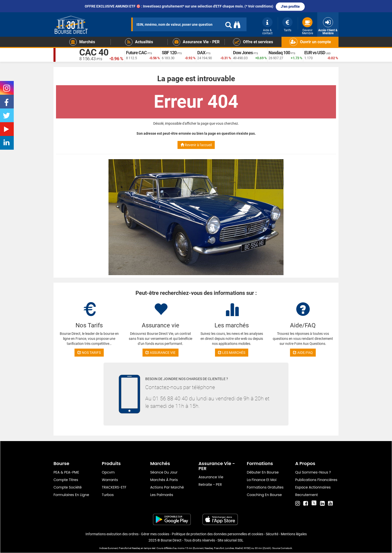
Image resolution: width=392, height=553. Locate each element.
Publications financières (316, 480)
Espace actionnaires (313, 487)
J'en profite (290, 6)
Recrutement (307, 495)
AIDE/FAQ (303, 353)
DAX (201, 53)
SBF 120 (169, 53)
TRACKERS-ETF (114, 487)
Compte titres (66, 480)
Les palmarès (162, 495)
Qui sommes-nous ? (313, 472)
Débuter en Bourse (263, 472)
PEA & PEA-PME (66, 472)
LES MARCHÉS (232, 353)
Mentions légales (294, 534)
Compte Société (68, 487)
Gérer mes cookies (155, 534)
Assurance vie (211, 477)
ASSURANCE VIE (160, 353)
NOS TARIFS (89, 353)
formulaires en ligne (71, 495)
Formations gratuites (265, 487)
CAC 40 (94, 52)
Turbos (108, 495)
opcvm (108, 472)
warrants (110, 480)
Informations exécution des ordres (112, 534)
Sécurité (272, 534)
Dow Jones (243, 53)
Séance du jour (164, 472)
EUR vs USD (315, 53)
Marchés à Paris (164, 480)
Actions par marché (167, 487)
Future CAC (136, 53)
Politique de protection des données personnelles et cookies (217, 534)
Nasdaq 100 (279, 53)
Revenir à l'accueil (196, 145)
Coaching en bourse (264, 495)
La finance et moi (262, 480)
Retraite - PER (210, 485)
